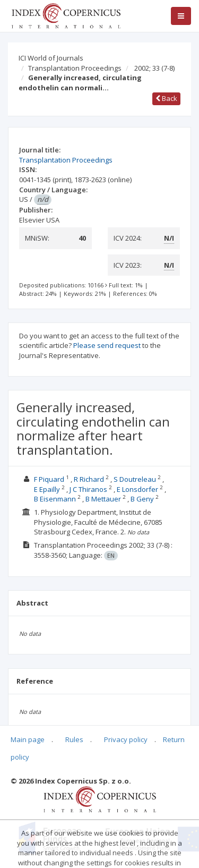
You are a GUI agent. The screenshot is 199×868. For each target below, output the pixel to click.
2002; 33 (154, 68)
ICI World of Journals (51, 58)
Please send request (107, 345)
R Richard (89, 479)
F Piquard (49, 479)
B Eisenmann (55, 499)
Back (166, 98)
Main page (28, 739)
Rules (74, 739)
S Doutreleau (135, 479)
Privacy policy (126, 739)
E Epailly (47, 489)
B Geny (142, 499)
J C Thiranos (88, 489)
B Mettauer (103, 499)
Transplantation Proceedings (75, 68)
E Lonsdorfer (137, 489)
